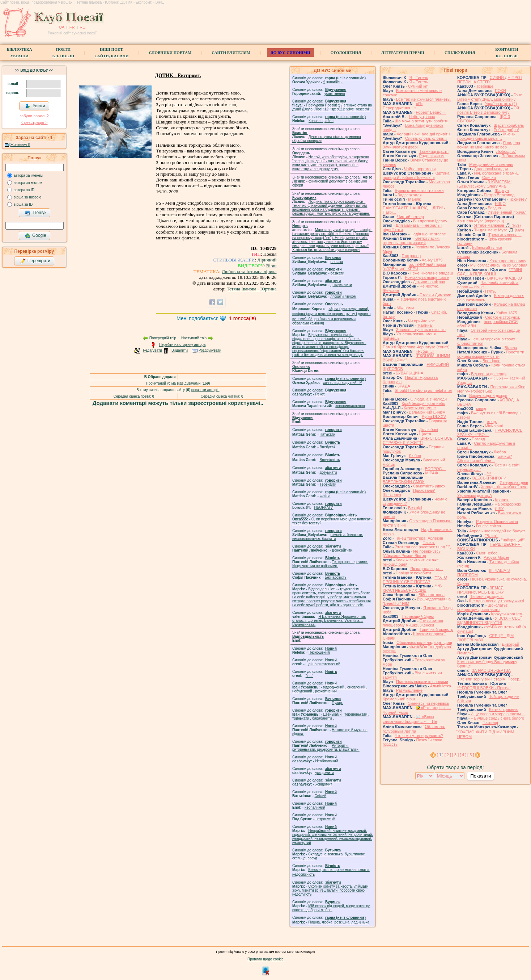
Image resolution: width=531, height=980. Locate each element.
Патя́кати (328, 434)
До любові (429, 430)
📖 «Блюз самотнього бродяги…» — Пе (410, 719)
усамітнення (335, 94)
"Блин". (492, 536)
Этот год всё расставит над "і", (423, 547)
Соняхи (489, 177)
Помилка (465, 653)
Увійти (35, 106)
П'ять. (490, 291)
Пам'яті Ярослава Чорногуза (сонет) (416, 347)
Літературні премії (403, 53)
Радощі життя (432, 156)
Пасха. (429, 543)
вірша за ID (23, 204)
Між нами (405, 308)
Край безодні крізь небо (423, 403)
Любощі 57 (506, 151)
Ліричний (267, 260)
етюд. (492, 422)
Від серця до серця (489, 374)
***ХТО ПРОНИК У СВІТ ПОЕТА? (415, 579)
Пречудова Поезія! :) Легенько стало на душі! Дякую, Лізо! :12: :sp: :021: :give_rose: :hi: (332, 107)
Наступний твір (194, 338)
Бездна (494, 208)
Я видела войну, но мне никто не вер (489, 145)
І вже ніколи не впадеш (432, 273)
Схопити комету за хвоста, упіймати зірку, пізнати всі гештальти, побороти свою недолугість (330, 890)
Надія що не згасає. (429, 234)
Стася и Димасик (435, 295)
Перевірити (35, 261)
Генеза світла (488, 526)
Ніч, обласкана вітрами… (498, 173)
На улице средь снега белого (497, 718)
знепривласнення (350, 406)
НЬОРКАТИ (324, 508)
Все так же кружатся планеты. (424, 99)
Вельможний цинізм (427, 412)
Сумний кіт (418, 86)
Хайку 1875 (507, 313)
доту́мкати (328, 472)
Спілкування (460, 53)
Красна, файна (321, 121)
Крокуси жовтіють (507, 614)
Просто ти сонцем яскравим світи (491, 354)
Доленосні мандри (491, 169)
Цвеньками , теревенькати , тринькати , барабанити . (331, 716)
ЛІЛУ (499, 508)
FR (72, 27)
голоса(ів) (243, 318)
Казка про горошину (508, 261)
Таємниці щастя (434, 151)
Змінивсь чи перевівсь (428, 703)
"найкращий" (513, 540)
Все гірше (492, 361)
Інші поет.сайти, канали (111, 53)
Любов (415, 456)
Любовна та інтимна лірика (249, 271)
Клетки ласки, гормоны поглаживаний (411, 240)
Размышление (409, 690)
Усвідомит (324, 784)
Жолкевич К (20, 145)
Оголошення (346, 53)
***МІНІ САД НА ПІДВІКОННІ (490, 272)
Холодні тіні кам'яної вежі (504, 487)
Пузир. (337, 703)
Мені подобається (197, 318)
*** (489, 474)
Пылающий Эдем (418, 616)
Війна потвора (432, 595)
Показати (481, 776)
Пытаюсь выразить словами (422, 682)
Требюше (485, 86)
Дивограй (510, 644)
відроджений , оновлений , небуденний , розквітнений (330, 689)
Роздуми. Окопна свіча (497, 522)
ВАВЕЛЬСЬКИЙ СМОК (404, 482)
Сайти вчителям (231, 53)
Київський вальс (487, 248)
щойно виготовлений (323, 664)
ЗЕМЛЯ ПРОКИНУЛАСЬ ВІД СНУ (481, 590)
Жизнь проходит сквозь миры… (486, 136)
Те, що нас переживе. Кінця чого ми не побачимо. (330, 564)
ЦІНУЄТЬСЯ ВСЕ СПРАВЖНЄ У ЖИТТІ (418, 440)
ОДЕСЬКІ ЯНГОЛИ (489, 478)
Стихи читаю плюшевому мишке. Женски (413, 623)
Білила (511, 348)
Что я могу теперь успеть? (419, 736)
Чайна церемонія (420, 169)
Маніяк (414, 199)
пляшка (337, 262)
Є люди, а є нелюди (428, 399)
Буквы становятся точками (419, 190)
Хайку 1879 (432, 260)
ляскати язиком (344, 296)
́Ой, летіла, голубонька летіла (414, 729)
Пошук (36, 213)
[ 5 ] (471, 755)
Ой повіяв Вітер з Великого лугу (488, 110)
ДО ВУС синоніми (290, 53)
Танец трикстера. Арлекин (419, 538)
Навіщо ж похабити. (414, 573)
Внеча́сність (330, 460)
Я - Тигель (419, 78)
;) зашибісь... (334, 82)
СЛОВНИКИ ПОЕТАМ (170, 53)
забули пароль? (34, 116)
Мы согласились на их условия (499, 265)
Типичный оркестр (436, 629)
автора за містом (28, 183)
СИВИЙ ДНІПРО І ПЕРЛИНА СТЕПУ (490, 80)
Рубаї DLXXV (434, 416)
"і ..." (309, 676)
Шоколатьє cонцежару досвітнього (483, 607)
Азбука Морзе (496, 557)
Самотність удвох (429, 486)
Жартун (502, 190)
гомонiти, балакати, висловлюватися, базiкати (328, 537)
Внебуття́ (328, 447)
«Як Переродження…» (403, 106)
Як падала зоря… (426, 569)
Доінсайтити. (342, 550)
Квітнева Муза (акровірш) (481, 221)
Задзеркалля (409, 195)
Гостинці (490, 723)
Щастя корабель (509, 125)
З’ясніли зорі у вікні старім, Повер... (490, 679)
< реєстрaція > (34, 122)
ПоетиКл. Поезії (63, 53)
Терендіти (328, 484)
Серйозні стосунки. (503, 317)
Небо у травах (422, 117)
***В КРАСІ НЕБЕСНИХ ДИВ (412, 588)
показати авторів (205, 390)
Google (35, 236)
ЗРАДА (404, 386)
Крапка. (502, 500)
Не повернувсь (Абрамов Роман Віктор (412, 553)
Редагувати (152, 350)
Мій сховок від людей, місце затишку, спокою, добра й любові (331, 908)
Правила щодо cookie (265, 959)
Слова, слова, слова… (426, 138)
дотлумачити (341, 285)
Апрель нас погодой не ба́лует (497, 531)
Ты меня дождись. (487, 596)
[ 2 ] (448, 755)
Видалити (180, 350)
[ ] (440, 755)
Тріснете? (518, 199)
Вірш (271, 266)
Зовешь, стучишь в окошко (421, 330)
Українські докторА (475, 495)
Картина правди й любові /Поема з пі (416, 175)
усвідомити (324, 773)
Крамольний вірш (399, 699)
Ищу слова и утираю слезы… (498, 714)
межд (481, 409)
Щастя (425, 434)
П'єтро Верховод (499, 195)
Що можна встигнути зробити (422, 121)
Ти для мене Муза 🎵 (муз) (499, 230)
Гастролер (411, 256)
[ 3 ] (455, 755)
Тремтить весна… (505, 235)
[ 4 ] (463, 755)
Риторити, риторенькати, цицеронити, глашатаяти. (326, 747)
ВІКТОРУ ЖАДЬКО (505, 278)
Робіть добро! (506, 130)
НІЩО (500, 204)
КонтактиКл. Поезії (507, 53)
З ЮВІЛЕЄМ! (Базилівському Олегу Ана (484, 184)
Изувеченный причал (507, 212)
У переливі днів (514, 482)
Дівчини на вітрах (429, 282)
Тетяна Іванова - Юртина (252, 289)
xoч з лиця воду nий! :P (342, 383)
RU (82, 27)
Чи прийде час (421, 321)
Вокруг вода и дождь (488, 395)
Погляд (478, 439)
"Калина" (425, 325)
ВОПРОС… (435, 469)
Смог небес (487, 553)
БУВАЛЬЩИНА (409, 373)
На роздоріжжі (507, 504)
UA (62, 27)
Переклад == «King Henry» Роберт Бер (491, 389)
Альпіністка (441, 686)
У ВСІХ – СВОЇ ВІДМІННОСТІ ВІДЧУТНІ (489, 620)
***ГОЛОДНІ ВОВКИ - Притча (484, 688)
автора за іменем (28, 175)
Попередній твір (163, 338)
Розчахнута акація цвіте (427, 277)
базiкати (337, 273)
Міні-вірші (494, 426)
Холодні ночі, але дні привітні (424, 134)
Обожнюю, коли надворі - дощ (424, 642)
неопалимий (315, 807)
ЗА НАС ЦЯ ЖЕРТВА (491, 670)
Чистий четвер (411, 217)
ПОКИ (500, 91)
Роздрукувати (210, 350)
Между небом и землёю (491, 164)
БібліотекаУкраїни (19, 53)
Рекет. (320, 394)
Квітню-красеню (504, 709)
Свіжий (321, 796)
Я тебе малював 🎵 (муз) (498, 225)
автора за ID (24, 190)
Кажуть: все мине (420, 408)
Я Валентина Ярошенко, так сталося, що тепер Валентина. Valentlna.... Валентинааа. (329, 621)
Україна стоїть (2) (501, 104)
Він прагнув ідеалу (430, 221)
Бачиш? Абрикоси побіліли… (485, 458)
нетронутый (325, 819)
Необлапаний (326, 761)
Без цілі (415, 508)
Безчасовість (336, 577)
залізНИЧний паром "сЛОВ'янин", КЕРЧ (414, 267)
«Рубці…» (425, 351)
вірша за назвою (27, 197)
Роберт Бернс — (431, 112)
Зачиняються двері (400, 147)
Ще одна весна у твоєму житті (496, 601)
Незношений (319, 652)
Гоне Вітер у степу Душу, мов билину (490, 97)
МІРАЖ (432, 473)
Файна (325, 496)
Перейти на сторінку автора (182, 345)
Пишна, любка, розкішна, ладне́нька (339, 922)
